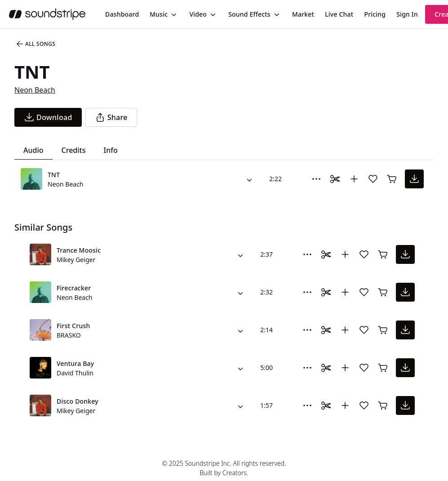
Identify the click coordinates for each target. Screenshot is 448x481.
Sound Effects (249, 14)
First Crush (73, 326)
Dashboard (122, 14)
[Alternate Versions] (249, 179)
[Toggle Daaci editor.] (335, 179)
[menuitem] (122, 14)
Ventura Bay (75, 363)
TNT (54, 175)
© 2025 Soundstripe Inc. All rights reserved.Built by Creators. (224, 468)
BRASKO (69, 335)
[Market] (303, 14)
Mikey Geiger (76, 260)
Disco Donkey (78, 401)
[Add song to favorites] (373, 179)
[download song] (48, 117)
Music (159, 14)
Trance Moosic (79, 250)
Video (198, 14)
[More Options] (316, 179)
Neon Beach (35, 90)
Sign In (407, 14)
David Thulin (75, 373)
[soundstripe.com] (47, 14)
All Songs (35, 44)
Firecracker (74, 288)
